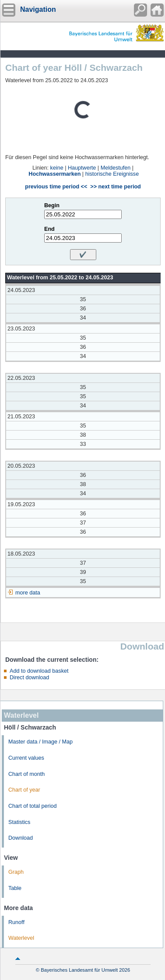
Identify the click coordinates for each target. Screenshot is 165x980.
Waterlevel (21, 938)
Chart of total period (33, 806)
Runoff (16, 922)
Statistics (19, 822)
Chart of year (24, 790)
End (49, 229)
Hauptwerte (82, 168)
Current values (26, 758)
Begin (52, 205)
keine (57, 168)
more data (28, 593)
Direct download (29, 678)
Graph (16, 872)
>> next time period (115, 187)
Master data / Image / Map (40, 742)
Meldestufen (116, 168)
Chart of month (26, 774)
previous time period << (56, 187)
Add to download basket (39, 671)
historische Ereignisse (112, 174)
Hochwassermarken (54, 174)
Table (15, 888)
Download (21, 838)
